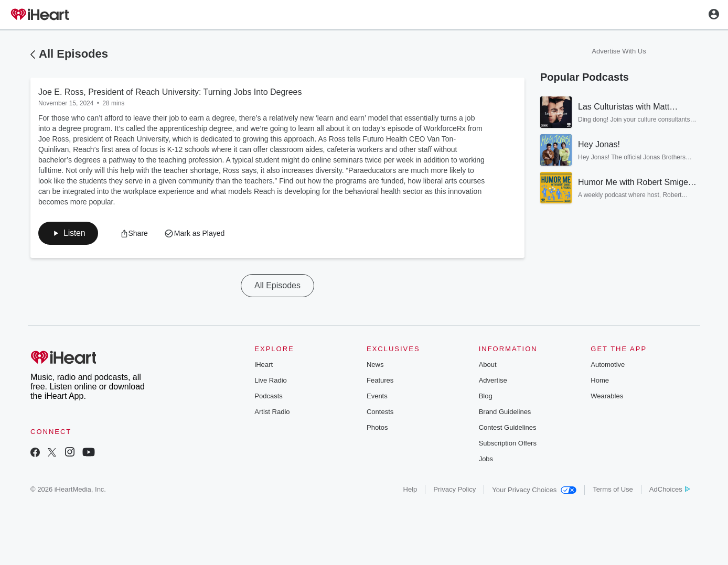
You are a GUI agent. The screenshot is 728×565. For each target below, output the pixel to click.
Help (410, 489)
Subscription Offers (508, 443)
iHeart (264, 365)
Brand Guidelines (505, 412)
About (488, 365)
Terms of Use (613, 489)
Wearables (607, 396)
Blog (486, 396)
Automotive (608, 365)
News (375, 365)
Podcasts (268, 396)
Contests (380, 412)
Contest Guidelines (508, 427)
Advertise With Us (619, 51)
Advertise (493, 380)
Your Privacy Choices (534, 490)
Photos (377, 427)
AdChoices (670, 489)
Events (377, 396)
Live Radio (270, 380)
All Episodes (73, 54)
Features (380, 380)
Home (600, 380)
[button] (68, 233)
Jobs (486, 459)
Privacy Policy (454, 489)
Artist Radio (272, 412)
